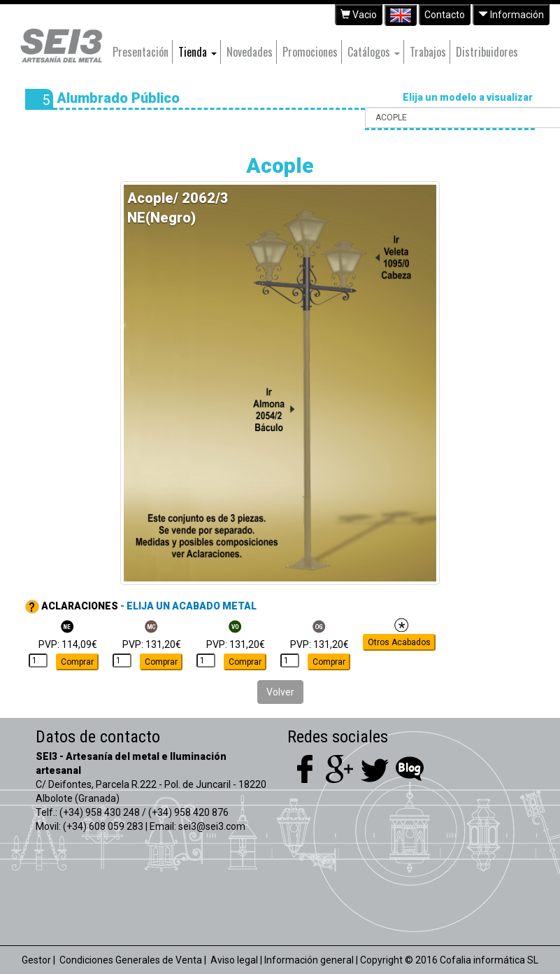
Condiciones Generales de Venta (131, 960)
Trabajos (428, 52)
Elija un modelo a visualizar (469, 98)
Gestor (36, 960)
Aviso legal (234, 960)
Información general (309, 960)
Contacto (445, 15)
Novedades (250, 52)
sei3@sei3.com (212, 826)
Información (511, 15)
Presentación (141, 52)
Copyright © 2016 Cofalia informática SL (449, 960)
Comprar (77, 662)
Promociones (310, 52)
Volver (280, 692)
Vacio (359, 15)
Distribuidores (487, 52)
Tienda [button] (198, 52)
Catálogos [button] (374, 52)
